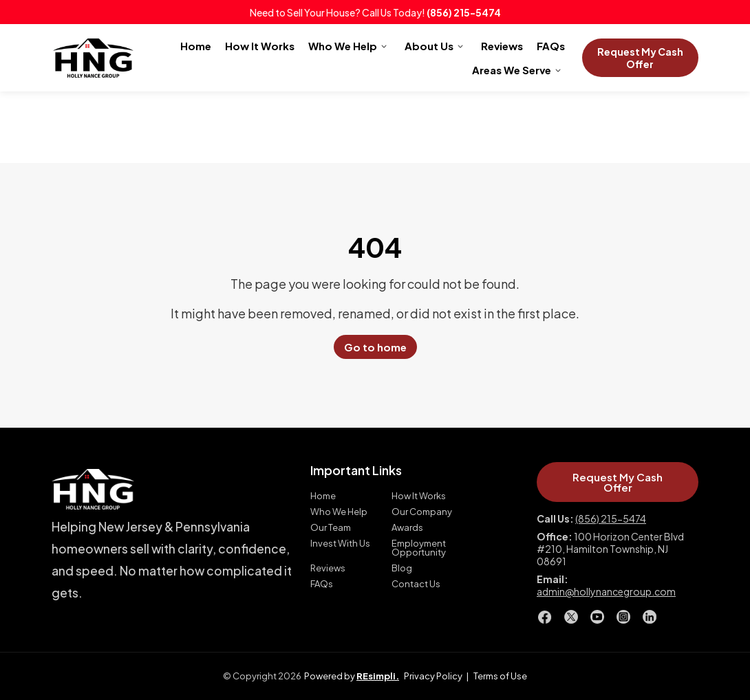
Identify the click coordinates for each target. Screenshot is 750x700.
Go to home (375, 347)
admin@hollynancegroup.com (606, 591)
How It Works (260, 46)
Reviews (502, 46)
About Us (429, 46)
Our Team (331, 528)
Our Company (422, 512)
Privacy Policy (433, 676)
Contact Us (416, 584)
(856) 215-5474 (464, 12)
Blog (402, 568)
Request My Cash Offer (640, 58)
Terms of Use (500, 676)
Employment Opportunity (419, 548)
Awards (407, 528)
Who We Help (343, 46)
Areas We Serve (512, 70)
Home (196, 46)
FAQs (551, 46)
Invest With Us (340, 544)
